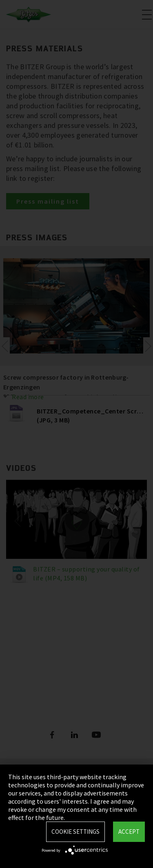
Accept (129, 832)
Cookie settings (75, 832)
